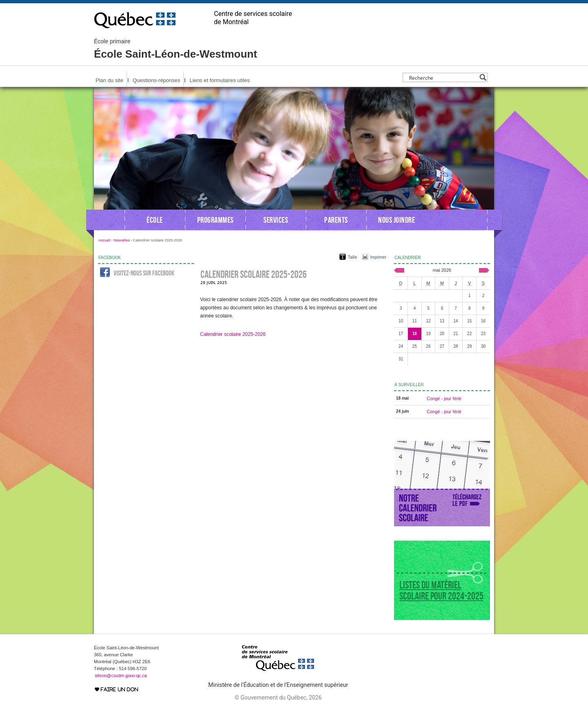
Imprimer (378, 257)
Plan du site (109, 80)
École (155, 220)
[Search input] (443, 77)
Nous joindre (396, 220)
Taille (353, 257)
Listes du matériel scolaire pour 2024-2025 (441, 590)
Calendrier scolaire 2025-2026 (233, 334)
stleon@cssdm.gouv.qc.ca (121, 675)
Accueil (104, 240)
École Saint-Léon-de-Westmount (176, 49)
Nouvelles (122, 240)
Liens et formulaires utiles (219, 80)
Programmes (215, 220)
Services (276, 220)
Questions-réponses (156, 80)
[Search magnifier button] (483, 77)
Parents (336, 220)
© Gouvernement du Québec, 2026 (278, 698)
